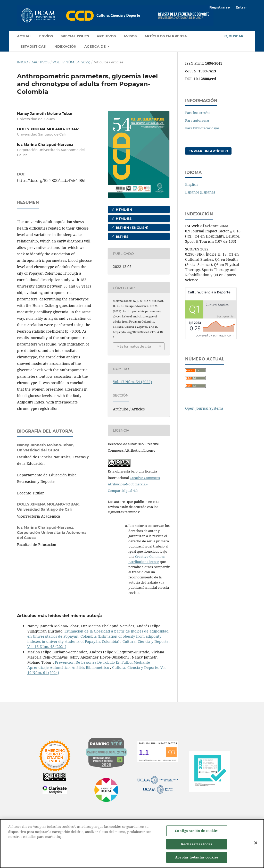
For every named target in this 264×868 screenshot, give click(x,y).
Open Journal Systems (204, 408)
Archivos (106, 36)
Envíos (46, 36)
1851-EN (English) (132, 227)
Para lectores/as (198, 113)
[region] (132, 844)
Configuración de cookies (197, 831)
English (191, 184)
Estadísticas (33, 46)
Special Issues (75, 36)
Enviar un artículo (208, 151)
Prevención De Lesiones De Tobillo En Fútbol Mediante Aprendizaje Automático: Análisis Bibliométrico (89, 665)
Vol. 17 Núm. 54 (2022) (71, 62)
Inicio (23, 62)
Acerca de (96, 46)
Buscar (234, 36)
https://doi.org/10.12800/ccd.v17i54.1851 (51, 181)
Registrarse (220, 7)
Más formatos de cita (134, 346)
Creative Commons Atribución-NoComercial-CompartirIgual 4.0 (134, 484)
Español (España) (200, 192)
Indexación (65, 46)
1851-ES (122, 237)
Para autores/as (197, 120)
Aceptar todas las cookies (197, 857)
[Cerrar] (256, 843)
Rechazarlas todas (197, 844)
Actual (24, 36)
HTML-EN (123, 209)
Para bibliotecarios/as (202, 128)
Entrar (241, 7)
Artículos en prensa (166, 36)
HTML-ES (123, 218)
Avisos (130, 36)
